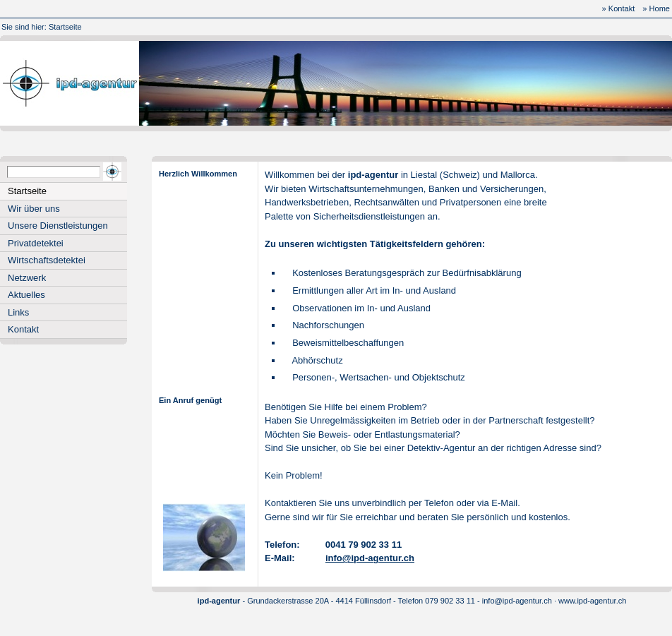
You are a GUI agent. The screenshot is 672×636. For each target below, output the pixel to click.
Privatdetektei (36, 243)
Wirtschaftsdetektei (47, 260)
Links (18, 312)
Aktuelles (26, 295)
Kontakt (23, 329)
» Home (656, 8)
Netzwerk (27, 278)
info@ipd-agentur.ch (370, 558)
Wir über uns (34, 209)
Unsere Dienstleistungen (58, 226)
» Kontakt (619, 8)
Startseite (65, 27)
